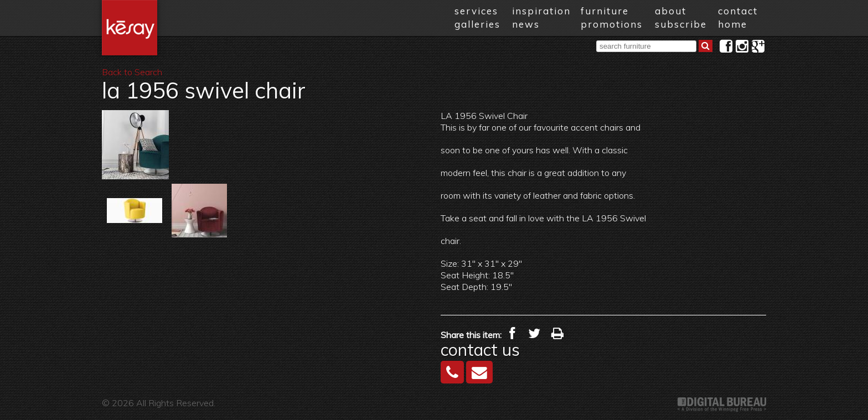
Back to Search (132, 72)
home (733, 24)
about (671, 11)
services (476, 11)
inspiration (541, 11)
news (526, 24)
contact (738, 11)
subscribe (681, 24)
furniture (605, 11)
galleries (477, 24)
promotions (612, 24)
